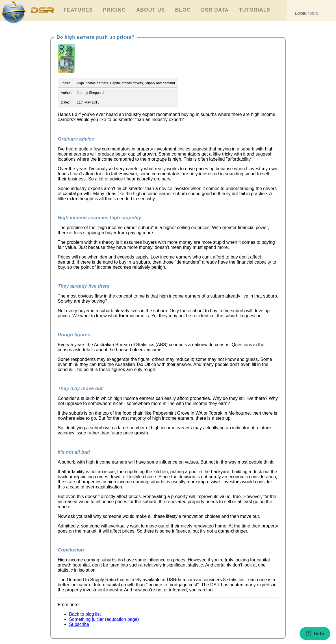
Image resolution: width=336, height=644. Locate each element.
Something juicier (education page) (104, 619)
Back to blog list (85, 614)
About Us (151, 10)
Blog (183, 10)
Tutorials (254, 10)
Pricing (114, 10)
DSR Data (215, 10)
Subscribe (79, 624)
